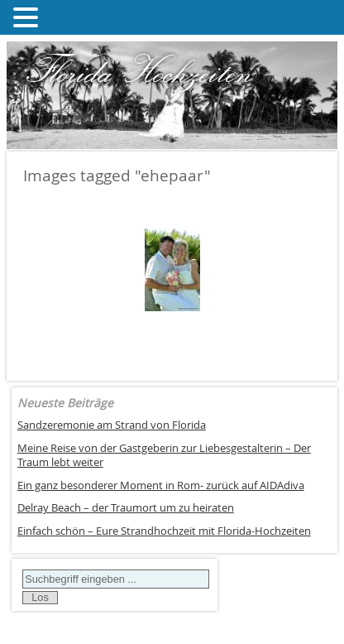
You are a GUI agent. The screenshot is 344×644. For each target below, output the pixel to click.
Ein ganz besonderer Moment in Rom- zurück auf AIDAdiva (161, 485)
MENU (67, 21)
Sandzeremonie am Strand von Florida (112, 425)
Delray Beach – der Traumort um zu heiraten (126, 508)
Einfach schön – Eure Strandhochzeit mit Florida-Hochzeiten (164, 531)
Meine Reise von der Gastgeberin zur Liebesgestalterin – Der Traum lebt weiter (164, 455)
